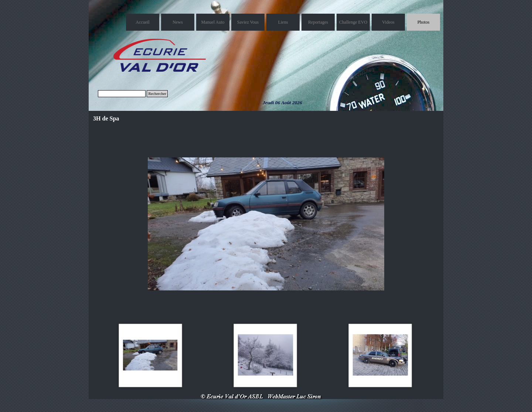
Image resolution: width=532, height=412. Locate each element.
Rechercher (157, 94)
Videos (388, 22)
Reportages (318, 22)
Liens (283, 22)
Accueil (142, 22)
